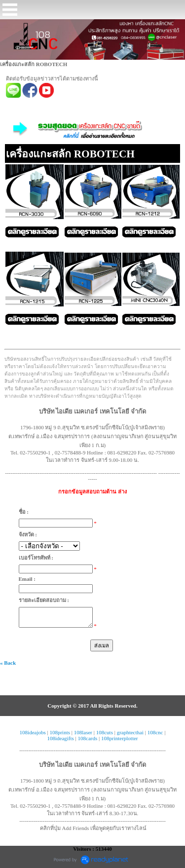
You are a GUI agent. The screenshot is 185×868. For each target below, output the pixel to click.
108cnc (155, 732)
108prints (60, 732)
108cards (88, 738)
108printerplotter (120, 738)
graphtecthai (130, 732)
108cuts (105, 732)
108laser (83, 732)
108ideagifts (60, 738)
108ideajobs (33, 732)
